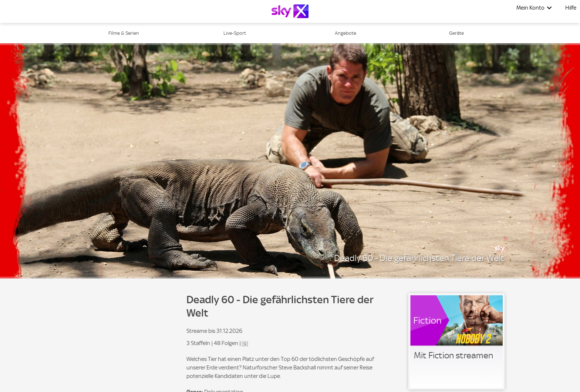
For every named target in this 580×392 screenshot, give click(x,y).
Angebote (345, 33)
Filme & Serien (124, 33)
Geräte (456, 33)
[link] (456, 341)
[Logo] (290, 11)
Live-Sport (235, 33)
